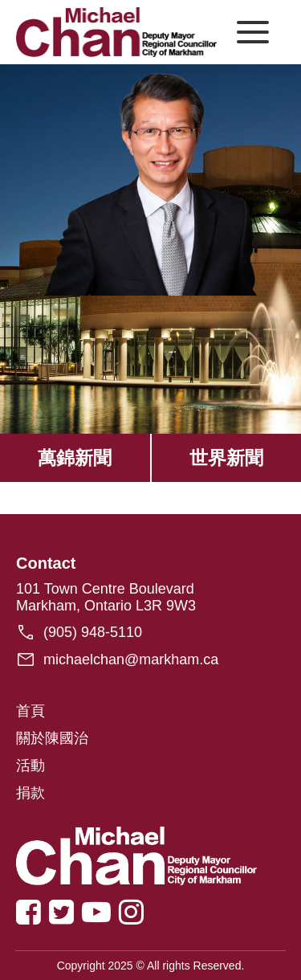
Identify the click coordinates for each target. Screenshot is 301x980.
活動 (31, 766)
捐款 (31, 793)
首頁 (31, 711)
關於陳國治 (52, 738)
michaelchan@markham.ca (131, 659)
